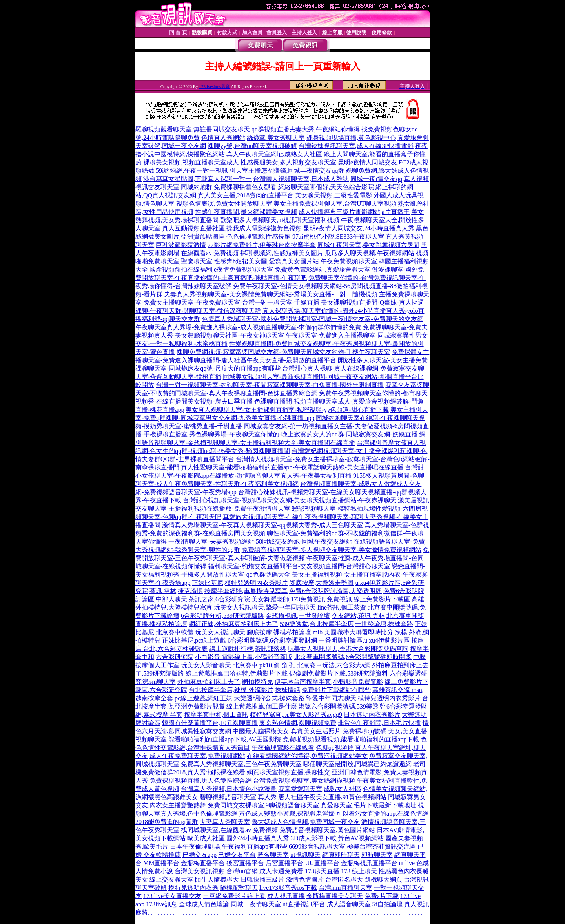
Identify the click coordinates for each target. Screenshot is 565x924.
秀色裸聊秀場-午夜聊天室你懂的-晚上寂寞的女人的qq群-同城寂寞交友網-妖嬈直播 (303, 434)
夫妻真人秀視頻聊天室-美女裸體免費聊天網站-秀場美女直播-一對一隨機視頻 (271, 294)
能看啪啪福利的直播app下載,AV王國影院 (225, 739)
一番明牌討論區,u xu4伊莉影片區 (364, 640)
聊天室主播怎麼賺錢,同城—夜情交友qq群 (287, 171)
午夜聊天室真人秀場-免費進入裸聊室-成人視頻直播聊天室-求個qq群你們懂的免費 (248, 327)
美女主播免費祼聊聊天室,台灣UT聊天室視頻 (335, 204)
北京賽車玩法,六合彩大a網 (334, 665)
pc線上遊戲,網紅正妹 (203, 698)
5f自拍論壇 (387, 904)
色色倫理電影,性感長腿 (259, 236)
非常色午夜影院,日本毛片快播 (379, 723)
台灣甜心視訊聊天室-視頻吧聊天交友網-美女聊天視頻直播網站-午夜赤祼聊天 (290, 500)
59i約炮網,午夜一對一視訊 (192, 171)
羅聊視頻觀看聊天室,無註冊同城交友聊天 (193, 129)
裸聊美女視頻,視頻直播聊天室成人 (191, 162)
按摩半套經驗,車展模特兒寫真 (246, 591)
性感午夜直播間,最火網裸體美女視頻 (246, 212)
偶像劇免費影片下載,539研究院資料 (339, 673)
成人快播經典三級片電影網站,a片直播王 (354, 212)
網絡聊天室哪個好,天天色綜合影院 (326, 187)
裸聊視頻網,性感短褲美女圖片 (282, 253)
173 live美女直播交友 (172, 896)
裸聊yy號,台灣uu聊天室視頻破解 (252, 146)
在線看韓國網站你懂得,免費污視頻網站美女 (307, 756)
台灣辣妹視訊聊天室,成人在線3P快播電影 (356, 146)
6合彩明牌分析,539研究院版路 (222, 616)
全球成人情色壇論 (204, 904)
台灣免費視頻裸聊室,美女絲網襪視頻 (304, 781)
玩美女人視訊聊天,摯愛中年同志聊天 (265, 607)
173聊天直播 (322, 871)
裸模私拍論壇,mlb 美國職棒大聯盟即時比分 (333, 632)
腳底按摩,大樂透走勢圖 (321, 583)
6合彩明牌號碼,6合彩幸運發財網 (272, 640)
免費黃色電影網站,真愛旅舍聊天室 (323, 269)
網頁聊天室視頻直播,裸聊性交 (288, 772)
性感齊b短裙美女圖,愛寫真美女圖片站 (266, 261)
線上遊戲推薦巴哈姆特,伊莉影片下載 (237, 673)
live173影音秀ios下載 (288, 888)
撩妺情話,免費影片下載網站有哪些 (323, 690)
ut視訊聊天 (305, 855)
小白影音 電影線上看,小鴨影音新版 (244, 657)
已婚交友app (200, 855)
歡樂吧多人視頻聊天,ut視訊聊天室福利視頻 (280, 220)
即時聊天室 (377, 855)
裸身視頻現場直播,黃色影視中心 (351, 138)
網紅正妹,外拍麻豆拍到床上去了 (233, 624)
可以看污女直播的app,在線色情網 (382, 814)
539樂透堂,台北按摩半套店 (317, 624)
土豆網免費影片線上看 (234, 896)
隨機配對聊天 (239, 888)
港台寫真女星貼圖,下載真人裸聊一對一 (197, 179)
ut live (407, 863)
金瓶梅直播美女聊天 (335, 896)
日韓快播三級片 (262, 879)
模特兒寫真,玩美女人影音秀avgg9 (296, 715)
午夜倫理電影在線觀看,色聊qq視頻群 (303, 748)
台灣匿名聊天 (344, 879)
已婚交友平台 (237, 855)
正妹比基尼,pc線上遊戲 (194, 640)
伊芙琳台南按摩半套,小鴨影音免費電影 (329, 682)
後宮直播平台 (245, 863)
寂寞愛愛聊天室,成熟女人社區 (320, 789)
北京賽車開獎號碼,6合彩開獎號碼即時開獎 (353, 657)
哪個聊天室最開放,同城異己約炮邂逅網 (357, 764)
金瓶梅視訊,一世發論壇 (298, 616)
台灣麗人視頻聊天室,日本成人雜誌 (301, 179)
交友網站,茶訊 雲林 (358, 616)
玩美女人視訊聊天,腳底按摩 (233, 632)
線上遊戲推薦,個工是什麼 (262, 706)
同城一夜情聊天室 (256, 904)
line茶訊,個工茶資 (342, 607)
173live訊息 (162, 904)
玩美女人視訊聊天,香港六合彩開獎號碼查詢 (348, 649)
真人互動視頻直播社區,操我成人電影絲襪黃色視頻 (232, 228)
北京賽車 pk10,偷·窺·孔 (264, 665)
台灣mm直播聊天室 (345, 888)
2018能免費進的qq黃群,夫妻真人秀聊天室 (193, 822)
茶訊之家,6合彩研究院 (219, 599)
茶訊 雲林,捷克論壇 (176, 591)
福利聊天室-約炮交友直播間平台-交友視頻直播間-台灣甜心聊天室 (299, 566)
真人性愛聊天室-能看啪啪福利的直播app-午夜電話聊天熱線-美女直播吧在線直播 (292, 467)
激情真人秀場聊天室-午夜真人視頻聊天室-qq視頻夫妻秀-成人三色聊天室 (262, 525)
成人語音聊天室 (349, 904)
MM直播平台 (161, 863)
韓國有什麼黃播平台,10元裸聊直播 (210, 723)
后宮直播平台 (284, 863)
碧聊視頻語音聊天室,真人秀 (238, 797)
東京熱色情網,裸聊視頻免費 (298, 723)
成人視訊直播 (286, 896)
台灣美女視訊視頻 (200, 871)
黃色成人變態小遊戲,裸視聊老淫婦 (287, 814)
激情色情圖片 (305, 879)
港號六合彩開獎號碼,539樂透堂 (342, 706)
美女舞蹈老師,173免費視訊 (288, 599)
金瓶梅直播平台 (203, 863)
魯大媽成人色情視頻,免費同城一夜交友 (306, 822)
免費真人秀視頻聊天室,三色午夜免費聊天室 (241, 764)
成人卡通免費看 (281, 871)
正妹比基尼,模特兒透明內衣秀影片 (240, 583)
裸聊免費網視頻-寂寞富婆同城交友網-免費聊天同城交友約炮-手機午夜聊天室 (283, 352)
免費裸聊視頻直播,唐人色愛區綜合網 (200, 781)
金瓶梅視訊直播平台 (369, 863)
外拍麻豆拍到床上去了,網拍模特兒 (225, 682)
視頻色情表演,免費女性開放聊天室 (224, 204)
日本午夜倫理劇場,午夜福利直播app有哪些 (229, 846)
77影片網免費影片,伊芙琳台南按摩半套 (262, 245)
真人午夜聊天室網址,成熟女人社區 (274, 154)
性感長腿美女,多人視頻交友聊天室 (288, 162)
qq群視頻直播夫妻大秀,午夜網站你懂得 (306, 129)
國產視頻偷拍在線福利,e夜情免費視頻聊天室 (211, 269)
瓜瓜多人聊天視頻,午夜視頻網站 (370, 253)
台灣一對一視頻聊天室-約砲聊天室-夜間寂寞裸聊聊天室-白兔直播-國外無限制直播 (270, 385)
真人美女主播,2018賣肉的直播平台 (246, 195)
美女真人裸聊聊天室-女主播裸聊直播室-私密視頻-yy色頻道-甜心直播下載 (287, 410)
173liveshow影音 (214, 86)
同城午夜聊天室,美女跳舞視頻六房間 (368, 245)
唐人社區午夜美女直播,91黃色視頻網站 (332, 797)
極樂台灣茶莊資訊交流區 (381, 846)
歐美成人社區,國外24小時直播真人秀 (238, 838)
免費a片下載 (382, 896)
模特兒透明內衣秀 (193, 888)
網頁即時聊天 (341, 855)
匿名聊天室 (273, 855)
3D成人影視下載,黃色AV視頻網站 (337, 838)
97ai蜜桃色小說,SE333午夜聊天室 (338, 236)
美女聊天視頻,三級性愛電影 (334, 195)
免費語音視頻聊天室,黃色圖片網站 (327, 830)
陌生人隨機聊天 (217, 879)
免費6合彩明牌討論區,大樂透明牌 (335, 591)
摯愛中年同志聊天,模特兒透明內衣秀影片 (363, 698)
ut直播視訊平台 (304, 904)
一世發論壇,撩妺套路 (384, 624)
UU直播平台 (322, 863)
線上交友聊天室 (171, 879)
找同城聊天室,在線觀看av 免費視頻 (229, 830)
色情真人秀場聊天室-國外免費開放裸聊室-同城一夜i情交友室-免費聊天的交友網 (312, 319)
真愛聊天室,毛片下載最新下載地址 (368, 805)
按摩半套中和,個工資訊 (216, 715)
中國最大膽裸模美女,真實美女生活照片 (287, 731)
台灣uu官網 (242, 871)
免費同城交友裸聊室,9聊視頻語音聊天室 (263, 805)
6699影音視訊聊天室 (317, 846)
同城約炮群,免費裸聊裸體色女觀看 (229, 187)
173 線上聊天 (359, 871)
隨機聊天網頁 (383, 879)
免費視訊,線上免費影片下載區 (368, 599)
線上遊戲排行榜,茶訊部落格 (248, 649)
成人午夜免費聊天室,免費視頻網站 (197, 756)
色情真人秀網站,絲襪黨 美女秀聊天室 (253, 138)
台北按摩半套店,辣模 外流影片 (231, 690)
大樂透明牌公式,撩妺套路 (269, 698)
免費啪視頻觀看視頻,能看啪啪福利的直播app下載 (351, 739)
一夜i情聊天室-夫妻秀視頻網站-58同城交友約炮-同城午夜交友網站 (260, 541)
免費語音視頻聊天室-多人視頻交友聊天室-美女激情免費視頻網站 (332, 550)
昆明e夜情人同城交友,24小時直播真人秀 (359, 228)
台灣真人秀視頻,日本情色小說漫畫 (229, 789)
